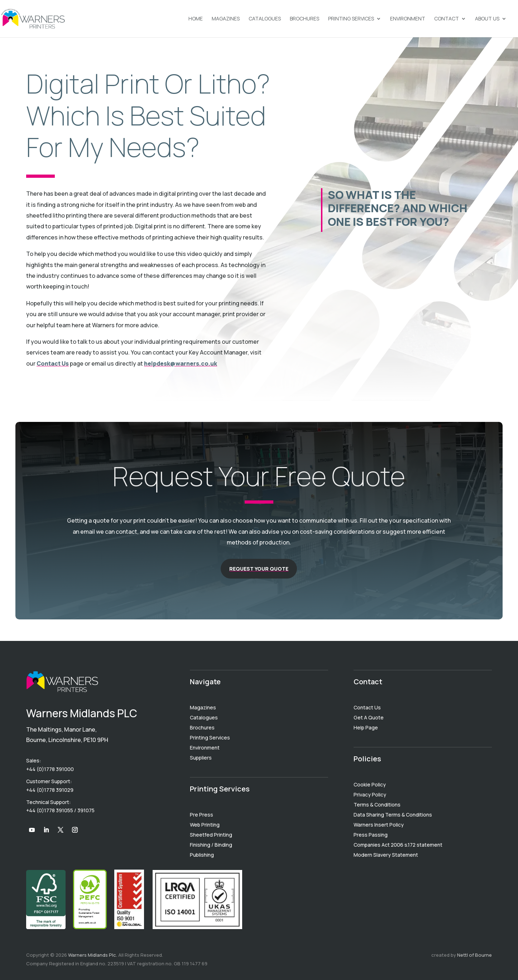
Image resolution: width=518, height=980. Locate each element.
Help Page (366, 727)
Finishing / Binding (211, 845)
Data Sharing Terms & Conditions (393, 815)
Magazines (226, 19)
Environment (408, 19)
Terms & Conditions (377, 805)
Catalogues (265, 19)
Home (196, 19)
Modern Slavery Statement (386, 855)
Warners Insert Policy (379, 825)
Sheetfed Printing (211, 835)
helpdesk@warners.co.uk (181, 363)
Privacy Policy (370, 795)
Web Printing (205, 825)
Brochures (304, 19)
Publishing (202, 855)
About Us (487, 19)
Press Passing (371, 835)
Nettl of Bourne (474, 955)
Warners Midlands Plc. (93, 955)
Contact (447, 19)
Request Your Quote (259, 569)
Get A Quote (369, 717)
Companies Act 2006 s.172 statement (398, 845)
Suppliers (201, 758)
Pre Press (202, 815)
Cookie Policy (370, 784)
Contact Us (53, 363)
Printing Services (351, 19)
